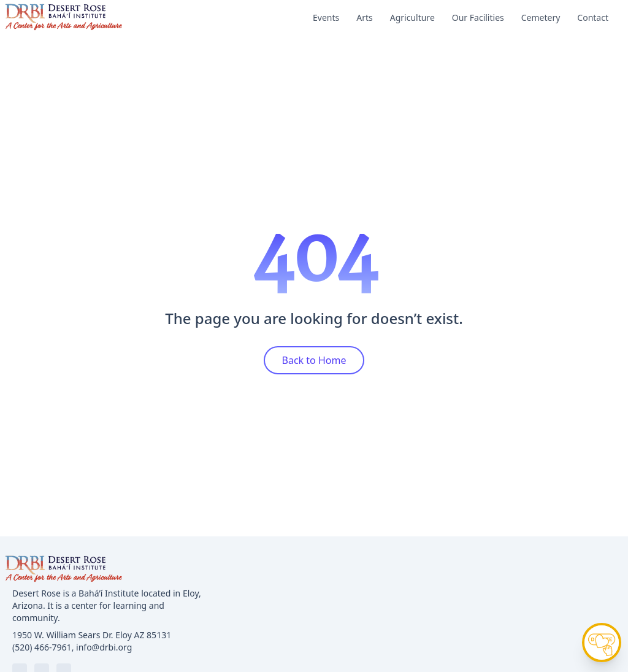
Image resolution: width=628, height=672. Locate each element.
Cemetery (541, 17)
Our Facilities (478, 17)
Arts (365, 17)
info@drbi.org (104, 647)
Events (326, 17)
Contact (593, 17)
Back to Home (314, 360)
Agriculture (412, 17)
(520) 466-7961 (42, 647)
